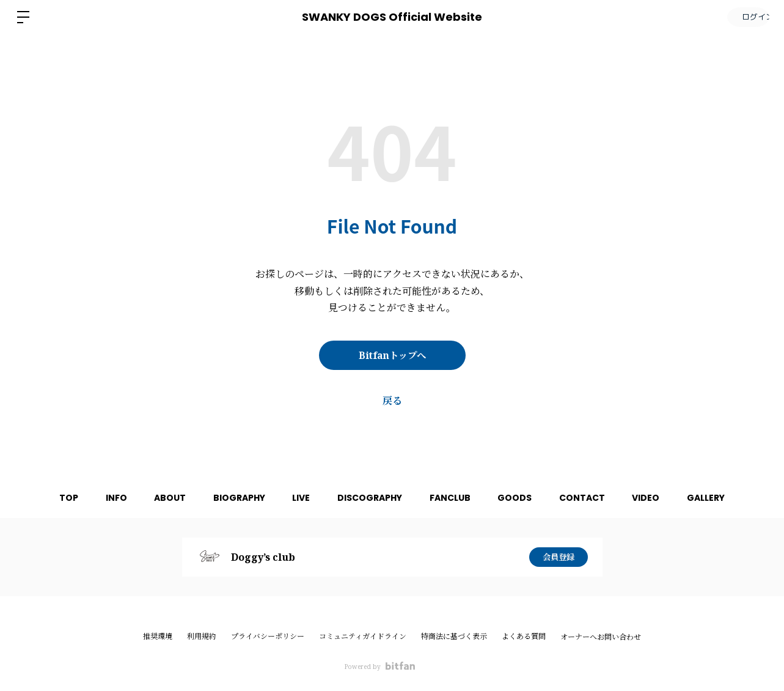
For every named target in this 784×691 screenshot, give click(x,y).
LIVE (298, 498)
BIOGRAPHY (233, 498)
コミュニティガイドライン (363, 636)
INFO (103, 498)
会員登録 (559, 557)
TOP (52, 498)
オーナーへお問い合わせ (601, 637)
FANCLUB (453, 498)
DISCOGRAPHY (370, 498)
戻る (392, 401)
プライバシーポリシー (268, 636)
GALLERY (722, 498)
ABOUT (160, 498)
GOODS (521, 498)
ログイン (747, 17)
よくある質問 (524, 636)
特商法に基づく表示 (454, 636)
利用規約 (202, 636)
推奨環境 (158, 636)
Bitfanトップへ (392, 355)
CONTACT (592, 498)
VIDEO (659, 498)
